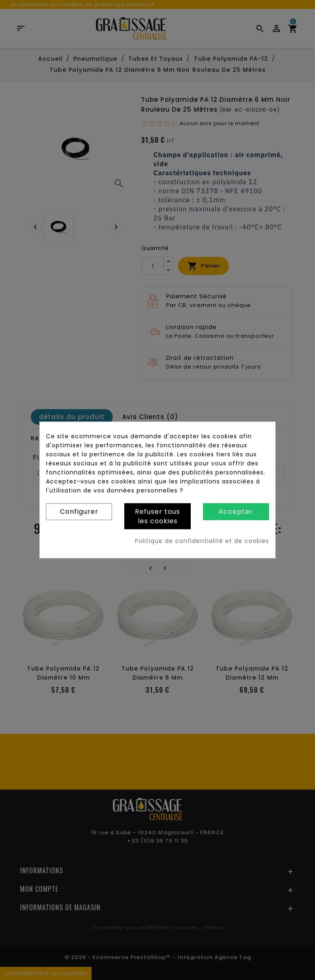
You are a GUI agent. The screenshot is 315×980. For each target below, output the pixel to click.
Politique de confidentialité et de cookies (202, 541)
